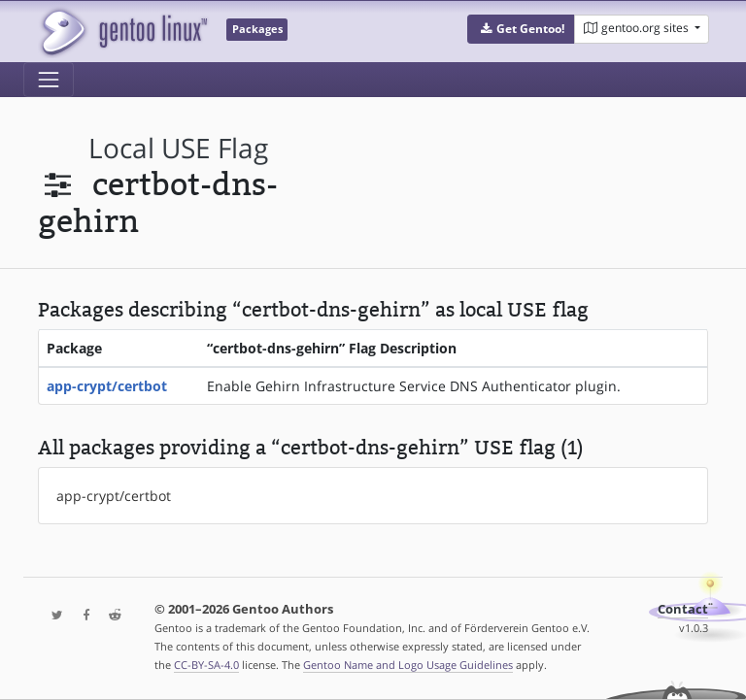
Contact (683, 609)
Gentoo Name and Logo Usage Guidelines (408, 665)
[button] (521, 29)
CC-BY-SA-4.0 (206, 665)
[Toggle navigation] (49, 80)
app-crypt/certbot (107, 386)
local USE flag (178, 148)
